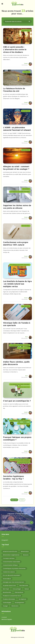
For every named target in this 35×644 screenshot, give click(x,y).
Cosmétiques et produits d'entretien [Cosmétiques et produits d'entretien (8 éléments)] (14, 568)
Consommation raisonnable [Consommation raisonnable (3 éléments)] (11, 562)
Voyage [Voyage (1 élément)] (5, 606)
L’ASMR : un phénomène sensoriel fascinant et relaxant (17, 129)
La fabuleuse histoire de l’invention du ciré (14, 90)
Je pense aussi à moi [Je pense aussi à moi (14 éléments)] (9, 585)
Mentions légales (7, 619)
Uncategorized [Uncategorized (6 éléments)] (19, 603)
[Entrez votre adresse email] (17, 523)
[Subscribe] (31, 523)
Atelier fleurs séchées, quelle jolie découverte (16, 363)
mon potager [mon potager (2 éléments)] (17, 589)
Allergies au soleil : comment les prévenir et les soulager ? (16, 168)
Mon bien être (26, 30)
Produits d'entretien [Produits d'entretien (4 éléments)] (9, 599)
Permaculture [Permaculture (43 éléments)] (19, 592)
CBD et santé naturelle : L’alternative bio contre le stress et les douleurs (15, 50)
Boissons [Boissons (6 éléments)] (26, 555)
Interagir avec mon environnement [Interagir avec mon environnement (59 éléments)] (14, 582)
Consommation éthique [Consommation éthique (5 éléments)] (10, 565)
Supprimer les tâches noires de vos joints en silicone (17, 207)
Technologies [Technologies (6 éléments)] (7, 603)
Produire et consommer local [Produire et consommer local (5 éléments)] (12, 596)
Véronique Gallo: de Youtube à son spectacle (17, 324)
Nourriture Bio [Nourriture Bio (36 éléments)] (7, 592)
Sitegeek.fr (5, 540)
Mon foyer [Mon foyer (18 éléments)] (6, 589)
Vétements (27, 72)
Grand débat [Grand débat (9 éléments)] (7, 579)
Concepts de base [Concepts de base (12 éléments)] (9, 558)
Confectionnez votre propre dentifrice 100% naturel (16, 244)
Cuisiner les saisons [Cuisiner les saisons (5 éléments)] (9, 572)
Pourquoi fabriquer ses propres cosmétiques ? (17, 439)
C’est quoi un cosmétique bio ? (17, 401)
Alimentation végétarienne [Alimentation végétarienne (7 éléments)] (11, 555)
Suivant (22, 500)
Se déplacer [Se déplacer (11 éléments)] (22, 599)
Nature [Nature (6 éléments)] (27, 589)
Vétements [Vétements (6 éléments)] (15, 606)
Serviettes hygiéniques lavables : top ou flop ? (14, 478)
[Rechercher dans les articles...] (17, 22)
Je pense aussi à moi (24, 348)
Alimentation (26, 189)
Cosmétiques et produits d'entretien (20, 192)
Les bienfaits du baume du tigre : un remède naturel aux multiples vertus (17, 284)
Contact (4, 617)
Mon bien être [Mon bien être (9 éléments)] (24, 585)
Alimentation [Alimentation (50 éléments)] (25, 551)
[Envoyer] (30, 21)
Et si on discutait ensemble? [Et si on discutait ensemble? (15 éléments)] (11, 575)
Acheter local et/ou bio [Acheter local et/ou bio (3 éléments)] (10, 551)
